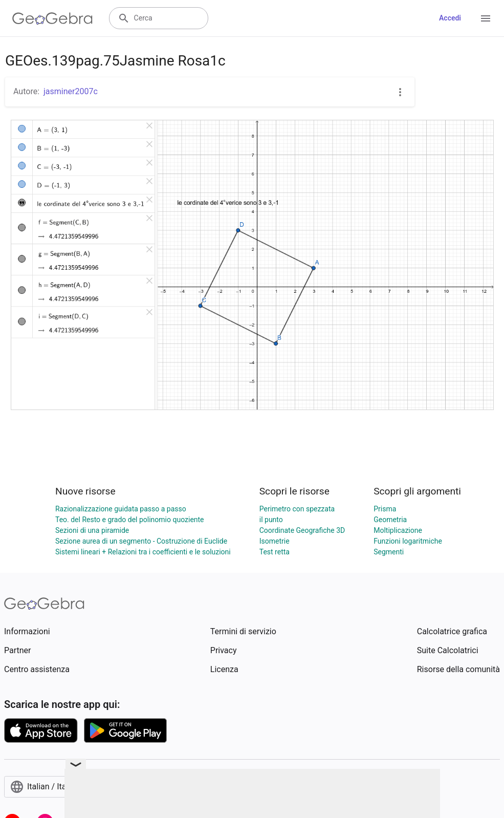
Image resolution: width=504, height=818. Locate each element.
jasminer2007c (71, 91)
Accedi (450, 18)
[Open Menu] (486, 18)
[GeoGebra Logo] (52, 18)
